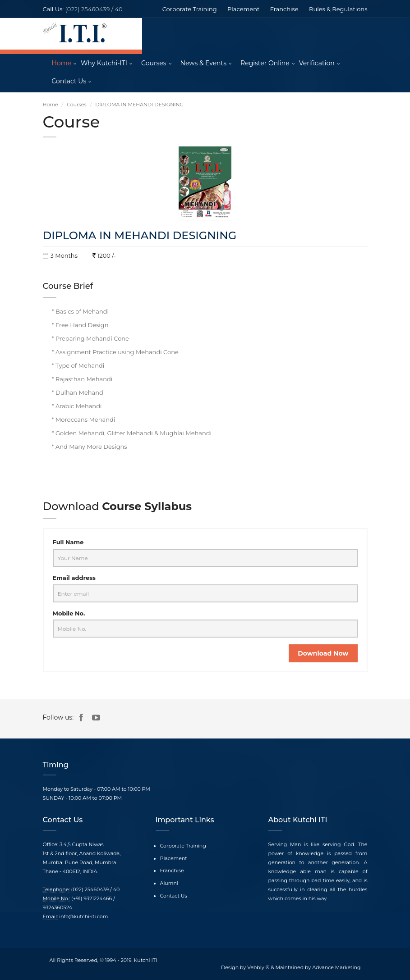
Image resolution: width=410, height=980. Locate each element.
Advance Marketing (336, 967)
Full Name (68, 542)
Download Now (323, 653)
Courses (154, 63)
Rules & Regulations (338, 9)
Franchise (284, 9)
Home (62, 63)
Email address (74, 578)
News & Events (203, 63)
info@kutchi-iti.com (83, 916)
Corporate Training (190, 9)
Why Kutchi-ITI (104, 63)
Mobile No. (69, 613)
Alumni (169, 883)
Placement (243, 9)
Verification (317, 63)
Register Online (265, 63)
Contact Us (69, 81)
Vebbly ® (258, 967)
